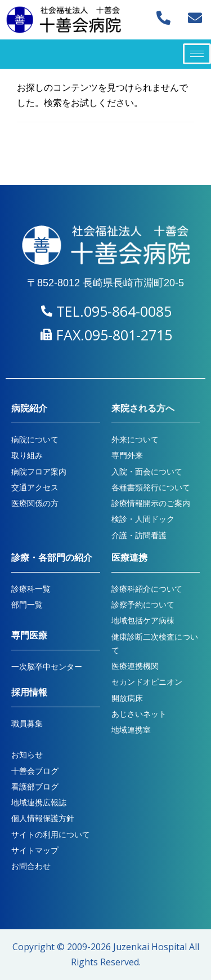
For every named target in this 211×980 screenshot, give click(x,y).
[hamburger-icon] (197, 54)
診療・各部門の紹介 (52, 558)
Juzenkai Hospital (150, 947)
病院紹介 (29, 408)
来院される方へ (143, 408)
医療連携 (129, 558)
